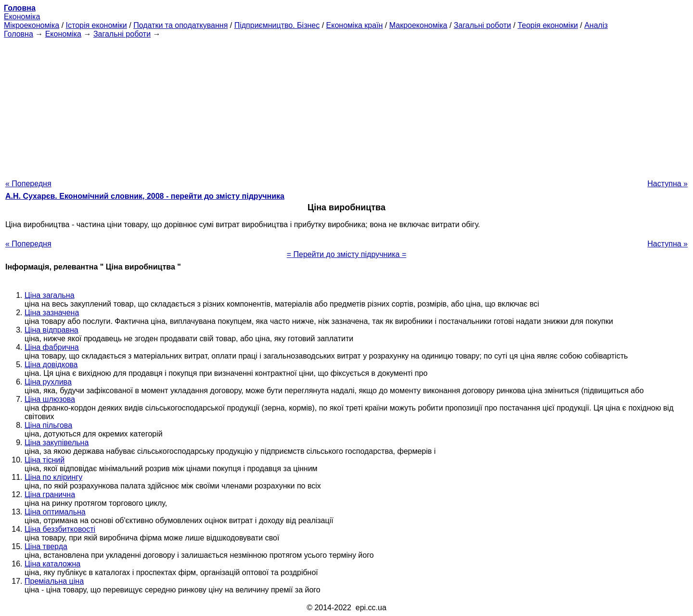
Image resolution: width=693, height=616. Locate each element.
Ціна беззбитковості (60, 529)
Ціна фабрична (52, 347)
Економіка (22, 17)
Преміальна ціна (54, 581)
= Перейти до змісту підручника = (347, 254)
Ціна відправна (51, 330)
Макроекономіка (418, 25)
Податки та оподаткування (180, 25)
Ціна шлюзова (50, 399)
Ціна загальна (50, 295)
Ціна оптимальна (55, 512)
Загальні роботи (482, 25)
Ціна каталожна (52, 564)
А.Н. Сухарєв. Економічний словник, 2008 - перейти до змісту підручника (145, 196)
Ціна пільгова (48, 425)
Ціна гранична (50, 494)
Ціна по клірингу (53, 477)
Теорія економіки (547, 25)
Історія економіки (96, 25)
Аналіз (596, 25)
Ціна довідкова (51, 365)
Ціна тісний (45, 460)
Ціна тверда (46, 546)
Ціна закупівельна (57, 443)
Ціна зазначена (52, 313)
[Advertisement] (346, 106)
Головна (19, 34)
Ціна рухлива (48, 382)
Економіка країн (355, 25)
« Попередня (28, 184)
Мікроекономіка (32, 25)
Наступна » (667, 184)
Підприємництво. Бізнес (277, 25)
